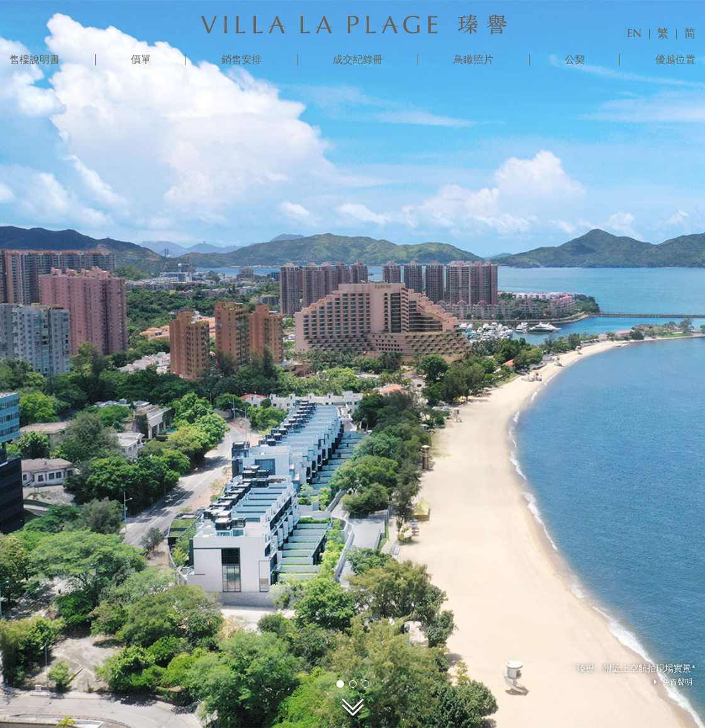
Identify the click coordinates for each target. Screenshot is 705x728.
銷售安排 (241, 60)
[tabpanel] (352, 364)
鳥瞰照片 (474, 60)
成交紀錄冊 (358, 60)
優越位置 (675, 60)
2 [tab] (352, 683)
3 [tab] (365, 683)
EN (634, 34)
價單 (141, 60)
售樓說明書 (35, 60)
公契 (575, 60)
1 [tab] (340, 683)
